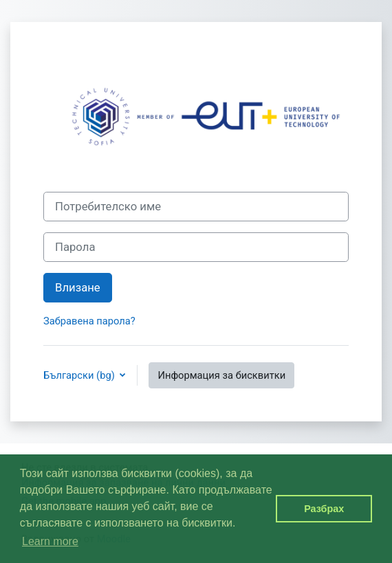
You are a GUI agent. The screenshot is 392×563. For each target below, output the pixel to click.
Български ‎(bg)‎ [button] (80, 375)
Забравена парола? (89, 321)
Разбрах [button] (324, 509)
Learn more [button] (50, 541)
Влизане (78, 288)
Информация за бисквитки (221, 375)
